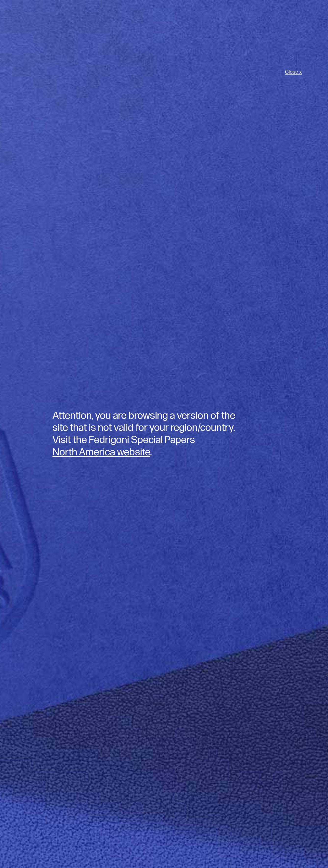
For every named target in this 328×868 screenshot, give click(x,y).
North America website (101, 452)
